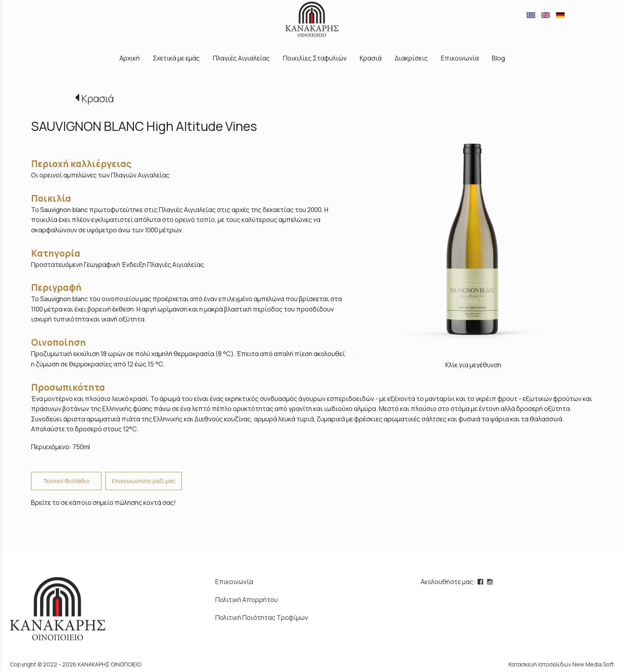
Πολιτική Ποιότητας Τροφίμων (262, 617)
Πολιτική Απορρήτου (247, 600)
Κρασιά (97, 98)
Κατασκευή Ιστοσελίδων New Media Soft (561, 664)
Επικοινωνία (234, 582)
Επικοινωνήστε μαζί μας (144, 481)
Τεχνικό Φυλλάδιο (66, 481)
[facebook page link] (481, 582)
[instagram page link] (491, 582)
